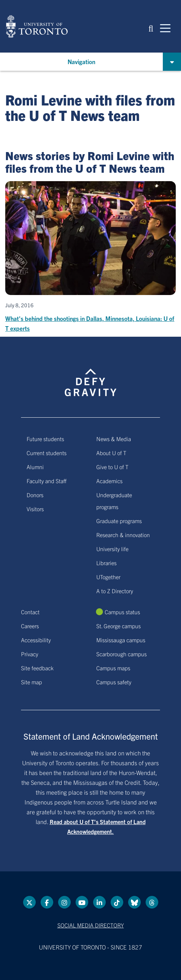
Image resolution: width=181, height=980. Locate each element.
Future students (45, 439)
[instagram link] (64, 902)
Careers (30, 626)
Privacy (30, 654)
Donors (35, 495)
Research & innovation (123, 535)
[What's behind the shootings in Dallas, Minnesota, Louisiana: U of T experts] (90, 257)
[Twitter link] (29, 902)
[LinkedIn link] (99, 902)
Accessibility (36, 640)
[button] (151, 28)
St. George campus (119, 626)
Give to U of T (112, 467)
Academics (109, 481)
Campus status (122, 612)
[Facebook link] (47, 902)
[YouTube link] (82, 902)
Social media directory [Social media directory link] (91, 925)
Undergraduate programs (114, 501)
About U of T (111, 453)
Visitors (35, 509)
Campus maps (113, 668)
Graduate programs (119, 521)
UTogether (108, 577)
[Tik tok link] (117, 902)
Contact (30, 612)
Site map (32, 682)
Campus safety (114, 682)
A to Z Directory (115, 591)
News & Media (114, 439)
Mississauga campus (121, 640)
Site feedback (37, 668)
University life (112, 549)
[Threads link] (152, 902)
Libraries (106, 563)
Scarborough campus (121, 654)
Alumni (35, 467)
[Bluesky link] (134, 902)
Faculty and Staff (47, 481)
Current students (47, 453)
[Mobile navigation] (165, 28)
